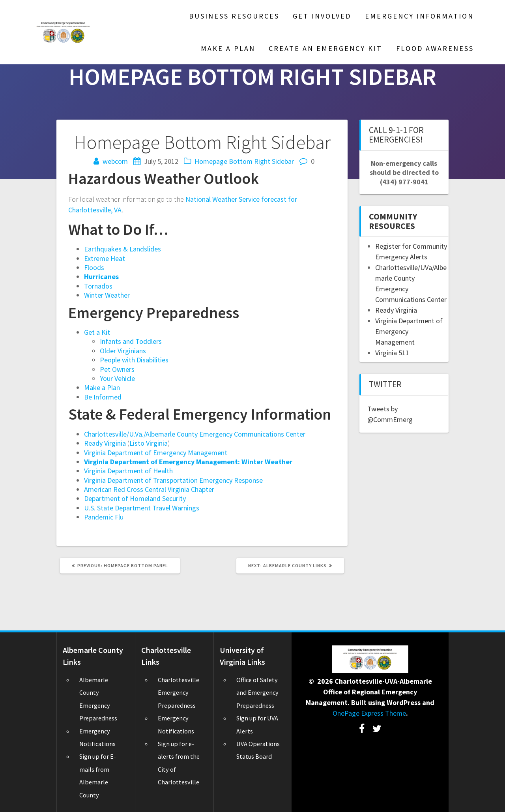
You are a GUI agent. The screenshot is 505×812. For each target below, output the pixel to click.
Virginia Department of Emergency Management (156, 453)
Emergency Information (419, 16)
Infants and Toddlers (131, 341)
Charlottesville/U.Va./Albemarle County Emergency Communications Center (195, 434)
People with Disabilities (134, 360)
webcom (115, 161)
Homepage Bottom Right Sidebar (244, 161)
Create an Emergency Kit (325, 48)
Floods (94, 267)
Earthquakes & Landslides (123, 249)
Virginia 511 (392, 353)
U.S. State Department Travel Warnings (142, 508)
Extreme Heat (105, 258)
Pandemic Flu (104, 517)
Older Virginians (123, 351)
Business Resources (234, 16)
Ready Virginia (105, 443)
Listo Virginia (149, 443)
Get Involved (322, 16)
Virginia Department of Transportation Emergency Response (173, 480)
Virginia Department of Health (128, 471)
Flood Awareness (435, 48)
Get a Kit (97, 332)
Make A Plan (228, 48)
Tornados (98, 286)
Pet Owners (117, 369)
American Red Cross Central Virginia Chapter (149, 489)
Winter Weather (107, 295)
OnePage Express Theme (369, 713)
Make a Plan (102, 387)
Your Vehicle (117, 378)
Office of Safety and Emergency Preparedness (257, 693)
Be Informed (103, 397)
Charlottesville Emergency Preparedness (179, 693)
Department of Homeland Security (135, 498)
